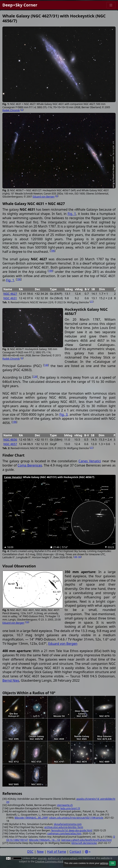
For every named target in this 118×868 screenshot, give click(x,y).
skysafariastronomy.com (68, 824)
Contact (75, 852)
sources (42, 858)
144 (46, 365)
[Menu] (111, 5)
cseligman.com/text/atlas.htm (64, 833)
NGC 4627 (10, 294)
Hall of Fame (57, 852)
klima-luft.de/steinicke (84, 843)
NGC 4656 (10, 439)
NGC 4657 (10, 444)
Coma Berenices (30, 465)
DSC (30, 852)
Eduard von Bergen (44, 197)
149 (75, 557)
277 (92, 302)
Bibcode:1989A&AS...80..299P (31, 818)
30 (57, 196)
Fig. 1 (72, 214)
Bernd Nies (11, 680)
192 (27, 622)
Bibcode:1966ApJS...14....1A (44, 840)
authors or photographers (63, 858)
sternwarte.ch (65, 805)
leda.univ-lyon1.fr (70, 808)
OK (112, 863)
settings (104, 863)
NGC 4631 (10, 298)
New (40, 852)
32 (22, 110)
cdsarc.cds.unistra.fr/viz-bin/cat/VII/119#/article (76, 818)
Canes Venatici (90, 461)
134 (35, 376)
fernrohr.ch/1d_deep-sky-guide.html (72, 830)
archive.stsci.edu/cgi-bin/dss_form (64, 827)
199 (51, 271)
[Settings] (88, 852)
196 (53, 251)
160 (80, 557)
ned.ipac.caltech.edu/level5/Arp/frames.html (86, 840)
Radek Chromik (11, 110)
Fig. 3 (64, 414)
